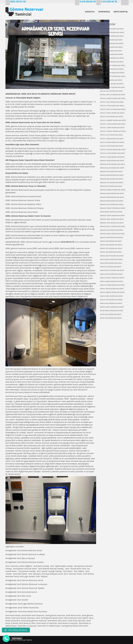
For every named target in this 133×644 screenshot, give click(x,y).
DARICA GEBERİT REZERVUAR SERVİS (112, 292)
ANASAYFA (90, 12)
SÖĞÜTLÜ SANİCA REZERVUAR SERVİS (113, 98)
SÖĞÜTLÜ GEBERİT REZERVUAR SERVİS (113, 120)
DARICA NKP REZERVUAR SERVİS (111, 241)
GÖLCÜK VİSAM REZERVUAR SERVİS (112, 29)
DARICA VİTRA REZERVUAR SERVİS (111, 300)
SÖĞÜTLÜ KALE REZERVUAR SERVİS (112, 102)
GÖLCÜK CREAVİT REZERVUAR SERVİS (113, 65)
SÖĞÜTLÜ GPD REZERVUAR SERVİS (112, 146)
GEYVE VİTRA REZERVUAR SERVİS (111, 318)
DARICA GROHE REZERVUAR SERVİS (112, 289)
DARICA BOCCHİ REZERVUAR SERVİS (112, 270)
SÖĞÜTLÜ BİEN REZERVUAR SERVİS (112, 139)
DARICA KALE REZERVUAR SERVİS (111, 303)
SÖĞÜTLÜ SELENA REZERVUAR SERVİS (113, 150)
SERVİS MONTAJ (121, 12)
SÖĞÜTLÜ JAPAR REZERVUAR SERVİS (112, 142)
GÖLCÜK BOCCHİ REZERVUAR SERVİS (112, 87)
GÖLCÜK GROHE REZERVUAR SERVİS (112, 73)
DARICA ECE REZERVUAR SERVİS (111, 267)
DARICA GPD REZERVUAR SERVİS (111, 252)
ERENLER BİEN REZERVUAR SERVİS (112, 179)
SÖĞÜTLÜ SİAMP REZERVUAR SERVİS (112, 128)
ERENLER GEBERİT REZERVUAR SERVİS (113, 190)
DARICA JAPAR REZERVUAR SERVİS (111, 259)
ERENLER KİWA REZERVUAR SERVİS (112, 201)
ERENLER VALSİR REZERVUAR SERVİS (112, 168)
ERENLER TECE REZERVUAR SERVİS (112, 183)
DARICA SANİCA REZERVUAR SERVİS (112, 307)
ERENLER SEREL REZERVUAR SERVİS (112, 219)
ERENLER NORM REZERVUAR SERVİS (112, 197)
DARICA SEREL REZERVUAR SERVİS (111, 296)
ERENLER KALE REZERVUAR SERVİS (112, 230)
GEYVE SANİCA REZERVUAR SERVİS (112, 311)
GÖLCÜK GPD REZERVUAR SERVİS (111, 40)
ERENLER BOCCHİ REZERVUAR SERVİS (113, 226)
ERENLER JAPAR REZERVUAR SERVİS (112, 175)
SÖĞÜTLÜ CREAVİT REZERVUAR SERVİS (113, 131)
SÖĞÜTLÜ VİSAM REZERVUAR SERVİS (112, 157)
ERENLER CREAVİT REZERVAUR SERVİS (113, 208)
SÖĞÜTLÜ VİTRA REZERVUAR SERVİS (112, 106)
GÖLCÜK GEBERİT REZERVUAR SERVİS (113, 76)
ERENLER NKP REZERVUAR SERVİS (111, 212)
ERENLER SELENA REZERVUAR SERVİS (112, 164)
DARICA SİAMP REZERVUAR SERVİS (112, 281)
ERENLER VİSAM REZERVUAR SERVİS (112, 161)
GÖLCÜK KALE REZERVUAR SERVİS (111, 91)
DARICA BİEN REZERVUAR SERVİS (111, 263)
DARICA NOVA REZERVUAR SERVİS (111, 274)
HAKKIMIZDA (104, 12)
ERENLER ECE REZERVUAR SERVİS (111, 186)
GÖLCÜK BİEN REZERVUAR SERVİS (111, 47)
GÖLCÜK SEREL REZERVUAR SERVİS (112, 84)
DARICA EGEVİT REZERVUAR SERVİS (112, 256)
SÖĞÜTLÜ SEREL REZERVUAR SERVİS (112, 113)
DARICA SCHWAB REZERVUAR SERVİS (112, 285)
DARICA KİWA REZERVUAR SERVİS (111, 245)
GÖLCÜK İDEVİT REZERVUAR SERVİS (112, 36)
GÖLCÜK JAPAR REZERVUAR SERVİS (112, 43)
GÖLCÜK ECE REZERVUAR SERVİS (111, 51)
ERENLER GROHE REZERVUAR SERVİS (112, 216)
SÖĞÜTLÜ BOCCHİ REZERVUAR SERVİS (113, 109)
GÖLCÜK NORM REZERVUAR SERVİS (112, 58)
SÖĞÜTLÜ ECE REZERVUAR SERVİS (111, 135)
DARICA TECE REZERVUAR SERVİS (111, 248)
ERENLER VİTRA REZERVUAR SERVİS (112, 223)
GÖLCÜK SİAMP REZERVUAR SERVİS (112, 69)
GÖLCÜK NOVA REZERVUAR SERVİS (112, 62)
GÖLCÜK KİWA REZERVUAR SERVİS (112, 54)
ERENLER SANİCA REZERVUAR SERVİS (112, 234)
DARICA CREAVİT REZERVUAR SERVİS (112, 278)
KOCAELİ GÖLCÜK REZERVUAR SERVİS (113, 95)
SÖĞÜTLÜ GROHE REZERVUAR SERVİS (113, 124)
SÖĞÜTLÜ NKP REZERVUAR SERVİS (112, 117)
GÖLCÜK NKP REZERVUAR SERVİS (111, 80)
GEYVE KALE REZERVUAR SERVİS (111, 314)
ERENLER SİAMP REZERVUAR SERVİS (112, 193)
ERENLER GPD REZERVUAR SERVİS (111, 171)
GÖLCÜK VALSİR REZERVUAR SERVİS (112, 32)
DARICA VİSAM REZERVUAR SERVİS (112, 237)
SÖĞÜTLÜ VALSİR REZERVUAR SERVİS (112, 153)
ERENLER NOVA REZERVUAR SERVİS (112, 204)
